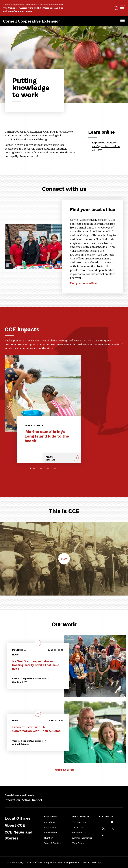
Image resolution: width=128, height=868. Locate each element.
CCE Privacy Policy (14, 862)
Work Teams (78, 843)
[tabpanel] (43, 407)
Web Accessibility (92, 862)
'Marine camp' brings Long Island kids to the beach (47, 436)
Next (58, 458)
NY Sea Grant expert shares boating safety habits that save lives (36, 665)
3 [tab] (38, 468)
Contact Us (77, 827)
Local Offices (18, 818)
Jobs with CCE (79, 833)
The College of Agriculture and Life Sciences (28, 8)
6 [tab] (48, 468)
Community (50, 827)
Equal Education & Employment (63, 862)
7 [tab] (52, 468)
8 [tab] (55, 468)
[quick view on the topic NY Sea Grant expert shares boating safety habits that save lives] (38, 643)
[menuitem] (122, 8)
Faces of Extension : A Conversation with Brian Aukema (36, 729)
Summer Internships (82, 838)
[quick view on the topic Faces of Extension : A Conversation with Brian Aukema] (38, 714)
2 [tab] (34, 468)
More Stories (64, 770)
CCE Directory (79, 822)
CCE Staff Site (35, 862)
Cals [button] (122, 6)
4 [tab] (41, 468)
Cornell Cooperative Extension (32, 21)
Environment (51, 833)
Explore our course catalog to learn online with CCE (106, 146)
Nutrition (49, 838)
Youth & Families (53, 843)
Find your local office (83, 291)
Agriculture (50, 822)
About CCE (15, 825)
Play (66, 561)
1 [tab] (31, 468)
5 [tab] (45, 468)
